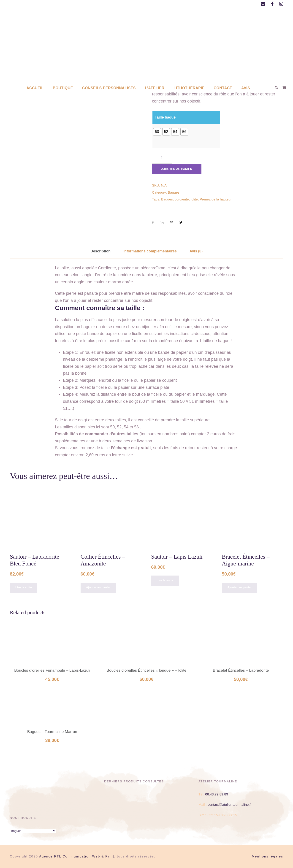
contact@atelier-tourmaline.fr (230, 804)
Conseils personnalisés (109, 88)
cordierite (182, 199)
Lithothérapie (189, 88)
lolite (194, 199)
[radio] (157, 132)
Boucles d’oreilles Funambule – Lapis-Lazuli (52, 670)
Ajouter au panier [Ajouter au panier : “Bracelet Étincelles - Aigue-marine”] (240, 587)
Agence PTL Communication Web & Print (77, 856)
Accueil (35, 88)
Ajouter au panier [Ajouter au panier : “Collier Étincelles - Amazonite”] (98, 587)
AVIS (246, 88)
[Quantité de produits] (162, 158)
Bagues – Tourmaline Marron (52, 732)
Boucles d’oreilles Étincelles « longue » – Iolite (147, 670)
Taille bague (165, 117)
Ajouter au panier (177, 169)
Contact (223, 88)
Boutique (63, 88)
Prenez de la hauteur (216, 199)
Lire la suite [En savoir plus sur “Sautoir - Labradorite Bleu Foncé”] (24, 587)
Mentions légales (267, 856)
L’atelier (155, 88)
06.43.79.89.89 (217, 794)
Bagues (174, 192)
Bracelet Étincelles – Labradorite (241, 670)
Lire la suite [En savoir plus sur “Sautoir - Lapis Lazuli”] (165, 580)
